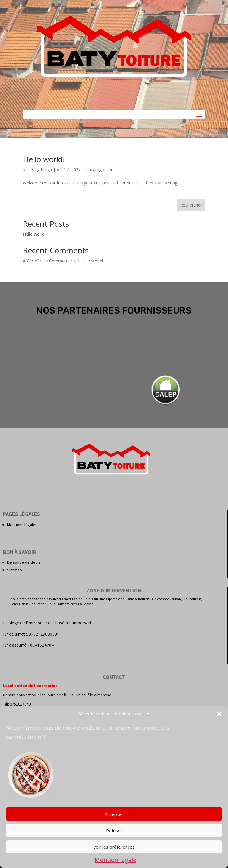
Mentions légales (22, 525)
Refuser (114, 831)
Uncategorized (99, 169)
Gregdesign (41, 169)
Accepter (114, 814)
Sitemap (15, 570)
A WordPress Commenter (47, 261)
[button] (219, 714)
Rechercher (191, 205)
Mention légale (115, 860)
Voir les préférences (114, 847)
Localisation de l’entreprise (30, 686)
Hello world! (44, 159)
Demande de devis (24, 562)
